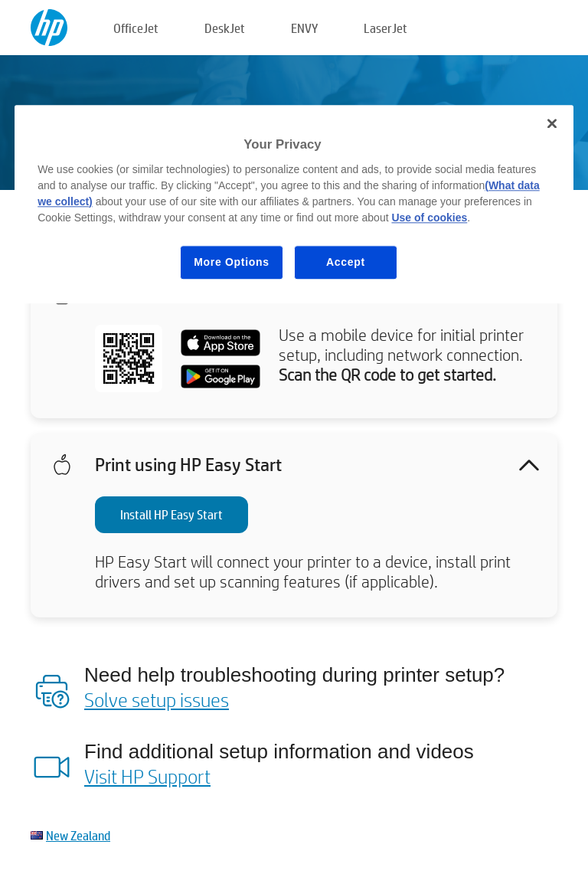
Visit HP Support (147, 776)
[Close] (552, 123)
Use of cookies (429, 218)
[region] (294, 204)
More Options (232, 262)
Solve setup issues (157, 699)
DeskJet (225, 28)
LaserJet (385, 28)
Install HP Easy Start (171, 514)
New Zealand (78, 835)
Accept (346, 262)
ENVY (304, 28)
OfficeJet (136, 28)
